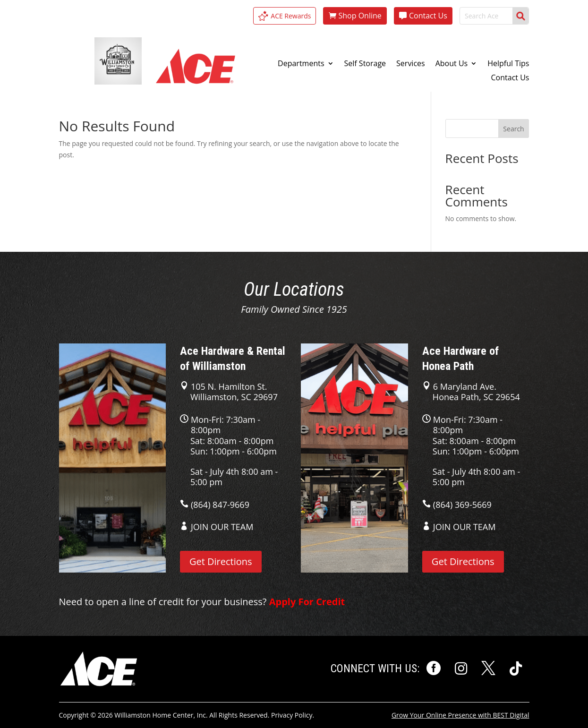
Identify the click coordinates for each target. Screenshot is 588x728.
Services (411, 64)
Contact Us (428, 16)
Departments (301, 64)
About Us (452, 64)
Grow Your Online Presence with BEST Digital (460, 715)
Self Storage (365, 64)
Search (513, 129)
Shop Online (360, 16)
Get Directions (221, 561)
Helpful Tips (508, 64)
